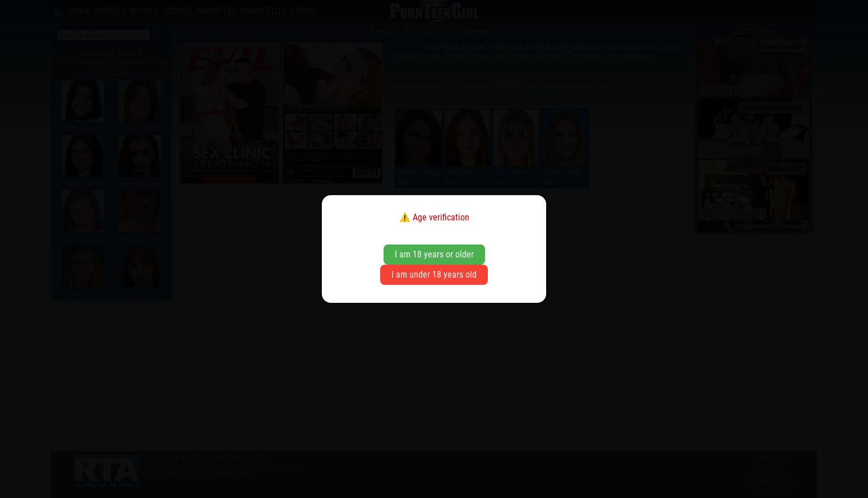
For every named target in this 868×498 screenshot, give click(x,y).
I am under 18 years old (434, 275)
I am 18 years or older (434, 254)
